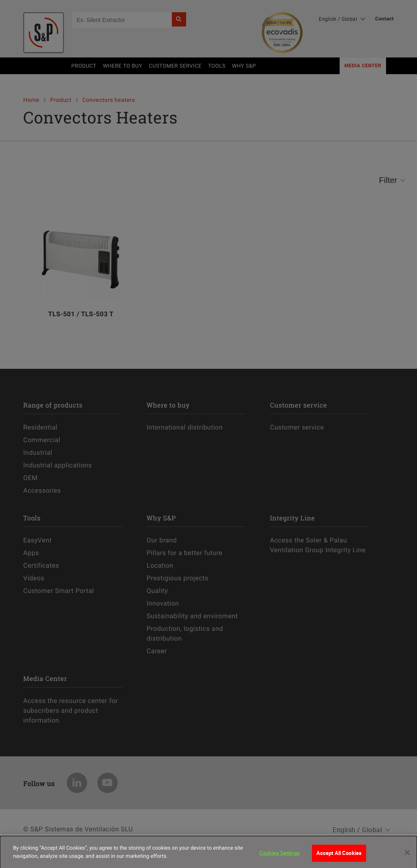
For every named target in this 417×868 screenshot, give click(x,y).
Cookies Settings (280, 857)
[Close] (407, 857)
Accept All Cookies (339, 857)
